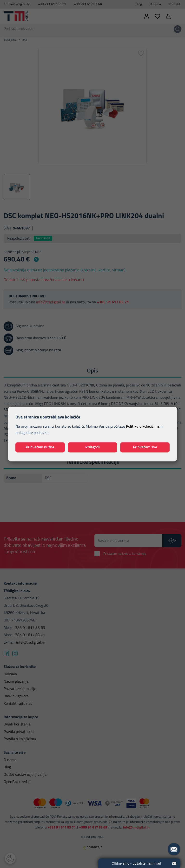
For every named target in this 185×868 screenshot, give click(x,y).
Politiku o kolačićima (143, 427)
